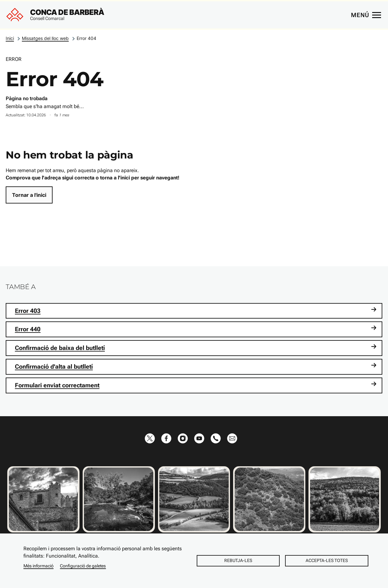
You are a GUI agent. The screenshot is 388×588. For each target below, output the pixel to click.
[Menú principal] (366, 15)
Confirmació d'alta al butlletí (196, 366)
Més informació (38, 566)
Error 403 (196, 310)
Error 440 (196, 329)
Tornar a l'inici (29, 195)
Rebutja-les (238, 560)
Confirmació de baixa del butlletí (196, 348)
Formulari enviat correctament (196, 385)
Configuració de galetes (83, 566)
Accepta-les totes (327, 560)
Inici (10, 38)
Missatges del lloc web (45, 38)
